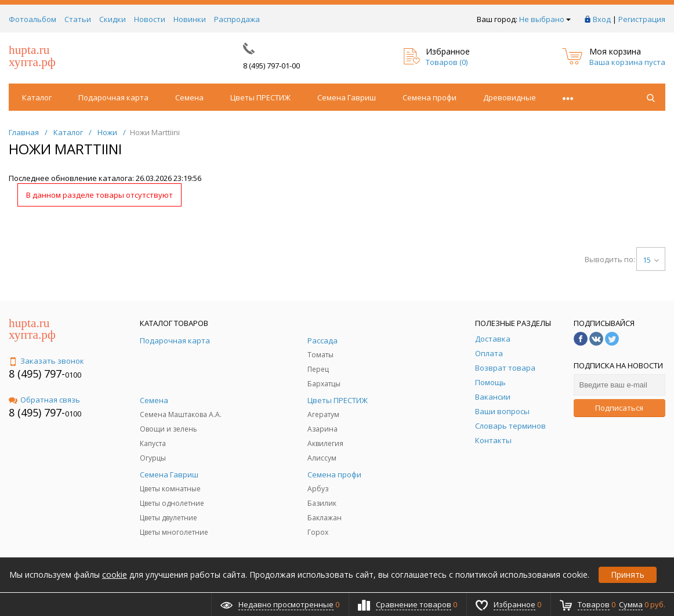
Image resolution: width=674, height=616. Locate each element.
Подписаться (619, 408)
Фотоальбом (32, 19)
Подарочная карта (113, 97)
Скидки (113, 19)
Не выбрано (545, 19)
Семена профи (430, 97)
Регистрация (642, 19)
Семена (189, 97)
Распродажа (237, 19)
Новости (150, 19)
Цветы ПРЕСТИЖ (260, 97)
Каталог (37, 97)
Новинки (190, 19)
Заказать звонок (46, 361)
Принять (628, 575)
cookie (115, 575)
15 (651, 260)
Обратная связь (44, 400)
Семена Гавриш (347, 97)
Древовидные (510, 97)
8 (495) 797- (37, 374)
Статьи (78, 19)
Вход (602, 19)
